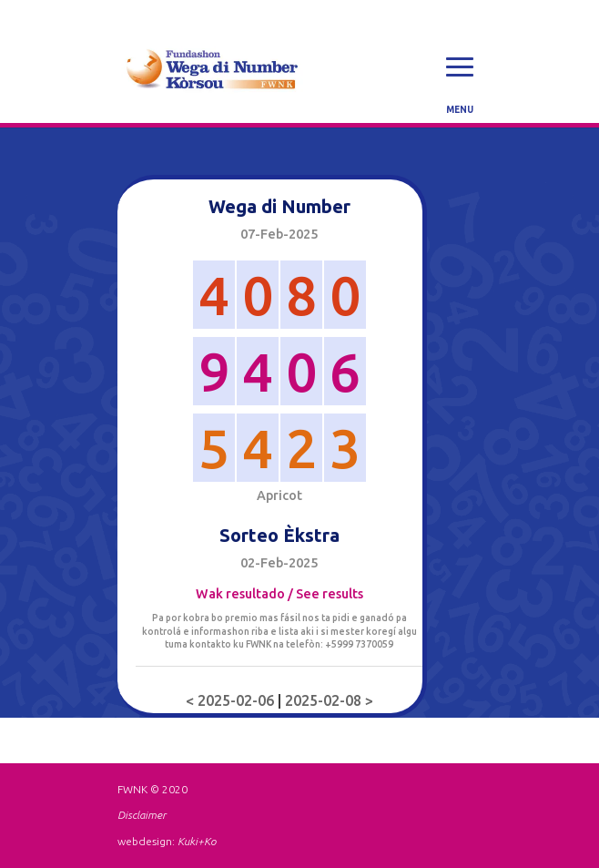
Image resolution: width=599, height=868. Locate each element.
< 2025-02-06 (232, 700)
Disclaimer (142, 815)
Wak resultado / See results (279, 594)
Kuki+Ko (197, 841)
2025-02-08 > (329, 700)
